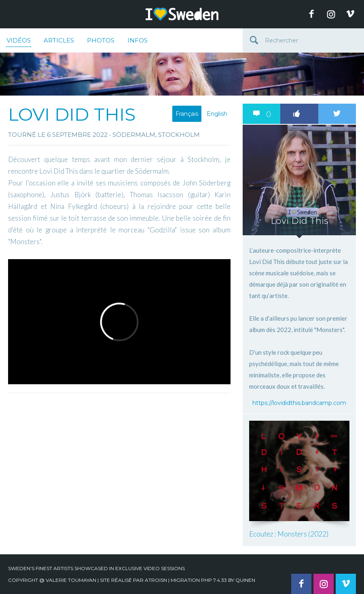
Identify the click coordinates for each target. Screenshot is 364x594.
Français (187, 114)
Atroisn (156, 580)
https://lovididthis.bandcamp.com (299, 403)
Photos (101, 40)
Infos (138, 40)
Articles (59, 40)
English (217, 114)
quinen (245, 580)
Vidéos (19, 42)
